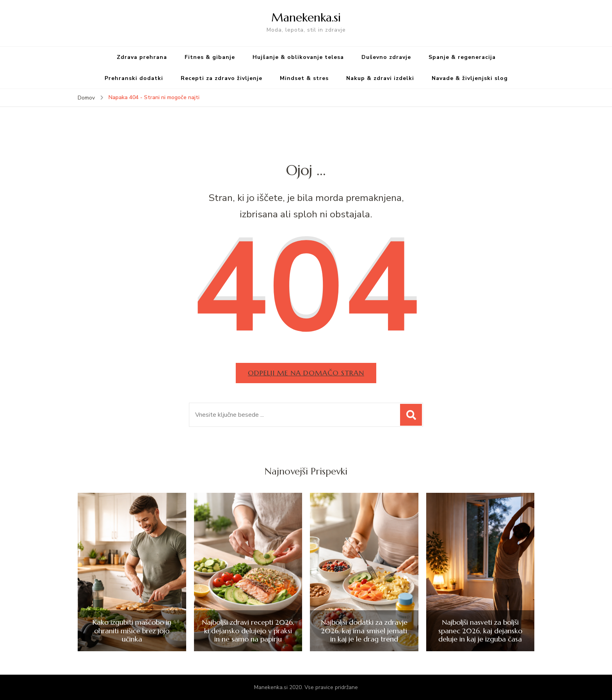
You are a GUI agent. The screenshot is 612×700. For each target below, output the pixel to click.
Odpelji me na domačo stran (306, 373)
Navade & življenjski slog (470, 78)
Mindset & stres (304, 78)
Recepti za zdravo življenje (221, 78)
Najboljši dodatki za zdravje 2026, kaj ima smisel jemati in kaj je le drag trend (364, 631)
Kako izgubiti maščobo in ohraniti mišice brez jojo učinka (132, 631)
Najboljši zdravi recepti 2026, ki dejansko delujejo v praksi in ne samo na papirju (248, 631)
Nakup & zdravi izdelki (380, 78)
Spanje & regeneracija (462, 57)
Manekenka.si (306, 17)
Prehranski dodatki (134, 78)
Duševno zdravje (386, 57)
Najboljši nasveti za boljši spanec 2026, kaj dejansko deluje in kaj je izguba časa (480, 631)
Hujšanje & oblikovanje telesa (298, 57)
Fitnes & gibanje (210, 57)
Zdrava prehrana (142, 57)
